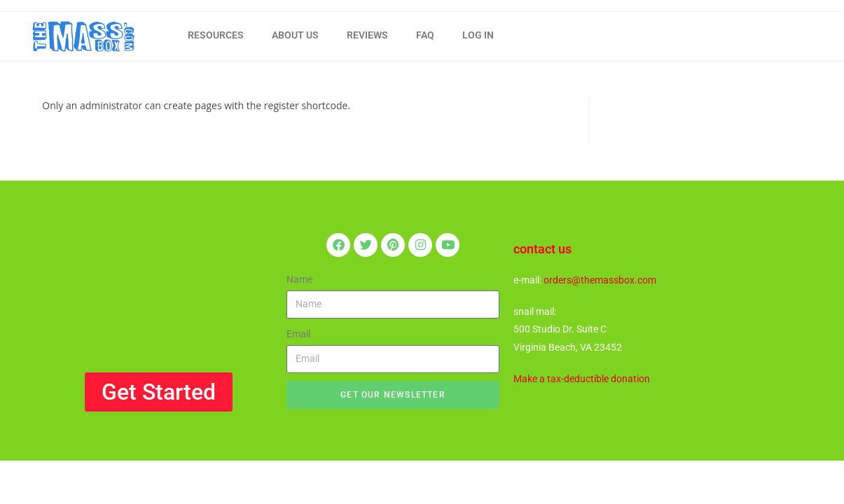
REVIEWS (367, 35)
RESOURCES (216, 35)
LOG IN (478, 35)
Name (299, 279)
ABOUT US (295, 35)
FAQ (425, 35)
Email (298, 334)
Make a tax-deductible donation (582, 379)
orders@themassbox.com (600, 280)
